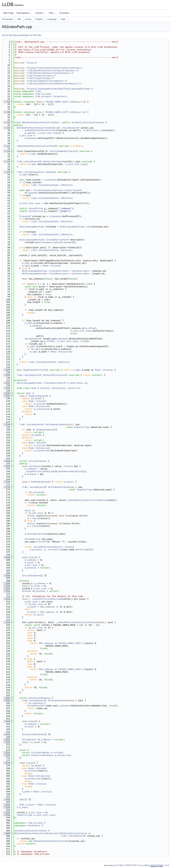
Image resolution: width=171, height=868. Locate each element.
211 (7, 589)
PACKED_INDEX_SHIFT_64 (59, 102)
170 (7, 482)
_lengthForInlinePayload (39, 471)
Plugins (39, 19)
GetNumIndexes (37, 396)
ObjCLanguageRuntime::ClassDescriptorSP (44, 240)
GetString (81, 550)
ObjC (63, 19)
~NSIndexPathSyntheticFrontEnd (36, 146)
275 (7, 755)
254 (7, 700)
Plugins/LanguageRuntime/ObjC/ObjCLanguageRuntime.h (60, 89)
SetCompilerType (37, 534)
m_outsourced (42, 409)
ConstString (36, 208)
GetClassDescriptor (48, 242)
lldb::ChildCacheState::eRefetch (51, 185)
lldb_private (43, 94)
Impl (28, 393)
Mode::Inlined (51, 266)
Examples (64, 13)
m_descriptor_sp (93, 130)
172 (7, 487)
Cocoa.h (32, 63)
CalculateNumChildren (62, 151)
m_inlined (40, 404)
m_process (30, 474)
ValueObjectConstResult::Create (53, 547)
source (28, 19)
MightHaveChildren (34, 370)
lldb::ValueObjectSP (67, 128)
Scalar (31, 516)
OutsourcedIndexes (40, 698)
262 (7, 721)
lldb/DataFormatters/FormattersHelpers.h (53, 71)
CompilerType (82, 427)
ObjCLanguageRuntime (32, 227)
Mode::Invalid (103, 370)
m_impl (28, 133)
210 (7, 586)
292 (7, 799)
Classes (40, 13)
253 (7, 698)
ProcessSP (25, 216)
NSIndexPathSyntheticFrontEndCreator (37, 833)
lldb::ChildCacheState (31, 172)
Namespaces (24, 13)
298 (7, 815)
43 (7, 151)
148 (7, 424)
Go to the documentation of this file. (22, 35)
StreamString (32, 539)
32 (7, 122)
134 (7, 388)
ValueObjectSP (33, 339)
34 (7, 128)
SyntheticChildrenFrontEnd (88, 122)
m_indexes (30, 469)
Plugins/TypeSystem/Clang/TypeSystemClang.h (55, 68)
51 (7, 172)
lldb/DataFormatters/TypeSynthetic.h (50, 73)
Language (52, 19)
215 (7, 599)
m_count (68, 482)
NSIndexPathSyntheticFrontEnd (40, 122)
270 (7, 742)
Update (49, 172)
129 (7, 375)
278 (7, 763)
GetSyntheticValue (54, 375)
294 (7, 805)
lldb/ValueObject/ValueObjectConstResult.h (54, 84)
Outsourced (58, 388)
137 (7, 396)
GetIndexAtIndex (55, 424)
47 (7, 162)
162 (7, 461)
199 (7, 557)
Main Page (8, 13)
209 (7, 583)
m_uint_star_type (48, 133)
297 (7, 812)
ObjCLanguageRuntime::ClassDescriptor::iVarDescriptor (56, 271)
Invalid (72, 388)
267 (7, 734)
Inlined (45, 388)
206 (7, 576)
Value (28, 510)
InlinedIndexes (38, 461)
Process (68, 466)
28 (7, 112)
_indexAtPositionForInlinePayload (87, 500)
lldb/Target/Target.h (40, 78)
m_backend (30, 138)
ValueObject (29, 740)
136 (7, 393)
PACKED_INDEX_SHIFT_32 (59, 112)
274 (7, 753)
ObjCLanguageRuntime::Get (75, 227)
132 (7, 383)
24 (7, 102)
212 (7, 591)
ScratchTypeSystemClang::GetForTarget (57, 190)
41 (7, 146)
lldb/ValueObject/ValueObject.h (47, 81)
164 (7, 466)
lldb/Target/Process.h (41, 76)
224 (7, 622)
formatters (34, 826)
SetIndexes (35, 466)
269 (7, 740)
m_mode (36, 398)
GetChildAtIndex (53, 162)
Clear (32, 557)
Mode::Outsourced (61, 352)
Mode (34, 388)
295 (7, 807)
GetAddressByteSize (70, 471)
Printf (40, 542)
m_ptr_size (26, 135)
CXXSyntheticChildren (74, 833)
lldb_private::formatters (51, 96)
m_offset (91, 328)
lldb (19, 19)
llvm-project (8, 19)
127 (7, 370)
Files (53, 13)
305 (7, 833)
